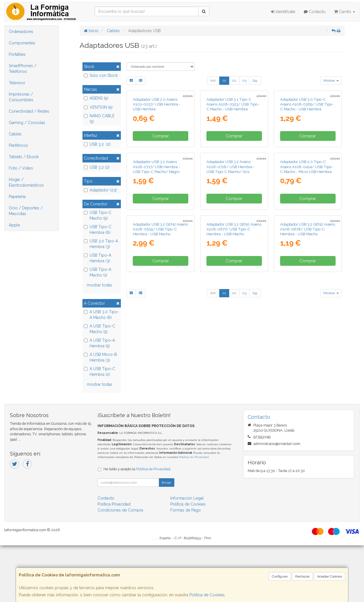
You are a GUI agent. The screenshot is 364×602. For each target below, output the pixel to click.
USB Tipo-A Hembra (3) (98, 258)
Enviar (167, 539)
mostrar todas (100, 285)
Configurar (280, 576)
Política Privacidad (114, 561)
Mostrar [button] (331, 81)
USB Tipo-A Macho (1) (98, 272)
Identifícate (283, 12)
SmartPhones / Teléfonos (23, 69)
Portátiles (17, 54)
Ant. (213, 81)
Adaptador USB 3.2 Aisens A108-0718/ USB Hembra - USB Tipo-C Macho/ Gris (231, 271)
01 (224, 81)
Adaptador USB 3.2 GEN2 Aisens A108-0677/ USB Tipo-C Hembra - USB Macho (234, 385)
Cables (15, 134)
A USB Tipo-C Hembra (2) (100, 372)
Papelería (17, 197)
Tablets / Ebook (24, 157)
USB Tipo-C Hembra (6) (98, 230)
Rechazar (302, 576)
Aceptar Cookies (330, 576)
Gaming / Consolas (27, 123)
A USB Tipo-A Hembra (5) (99, 343)
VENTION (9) (98, 107)
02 (234, 81)
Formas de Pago (186, 567)
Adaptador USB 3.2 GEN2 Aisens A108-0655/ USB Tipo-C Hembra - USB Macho (160, 385)
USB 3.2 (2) (97, 144)
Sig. (255, 81)
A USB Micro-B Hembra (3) (100, 357)
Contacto (315, 12)
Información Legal (187, 555)
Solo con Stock (101, 75)
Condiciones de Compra (120, 567)
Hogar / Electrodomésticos (26, 182)
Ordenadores (21, 32)
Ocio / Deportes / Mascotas (26, 211)
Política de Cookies (207, 595)
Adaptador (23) (100, 190)
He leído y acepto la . (137, 526)
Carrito (345, 12)
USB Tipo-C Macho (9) (98, 215)
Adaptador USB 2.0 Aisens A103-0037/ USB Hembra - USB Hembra (157, 156)
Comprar (161, 188)
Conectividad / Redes (29, 111)
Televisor (17, 83)
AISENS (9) (96, 98)
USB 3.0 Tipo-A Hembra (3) (101, 244)
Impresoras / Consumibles (21, 97)
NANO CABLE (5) (99, 119)
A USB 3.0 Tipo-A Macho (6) (102, 315)
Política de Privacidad (194, 514)
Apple (14, 225)
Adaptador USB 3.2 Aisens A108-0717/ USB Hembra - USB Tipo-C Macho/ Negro (157, 271)
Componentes (22, 43)
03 (244, 81)
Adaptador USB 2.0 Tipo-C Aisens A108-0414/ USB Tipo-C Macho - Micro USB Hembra (307, 271)
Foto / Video (21, 168)
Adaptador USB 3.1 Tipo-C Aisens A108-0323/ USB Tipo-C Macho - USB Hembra (233, 156)
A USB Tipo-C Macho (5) (100, 329)
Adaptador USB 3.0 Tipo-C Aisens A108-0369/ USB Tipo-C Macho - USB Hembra (307, 156)
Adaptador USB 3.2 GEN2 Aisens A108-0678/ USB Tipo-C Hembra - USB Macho (308, 385)
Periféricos (18, 145)
